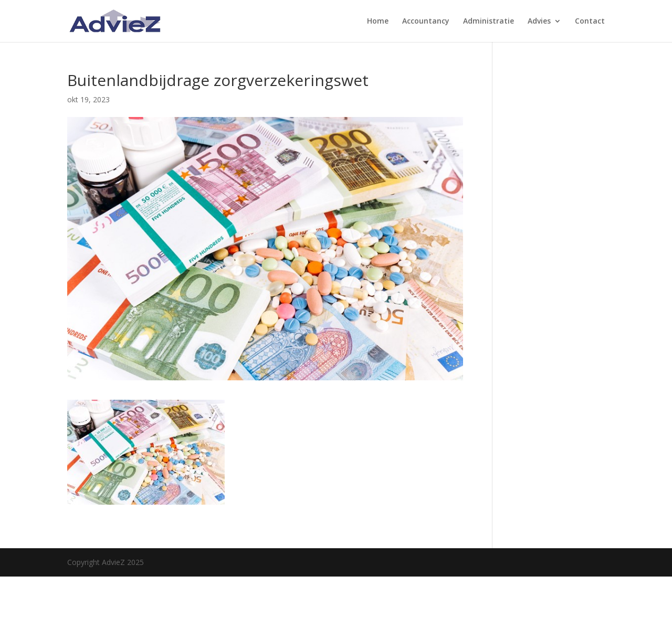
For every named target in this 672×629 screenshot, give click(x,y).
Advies (539, 22)
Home (378, 22)
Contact (590, 22)
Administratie (489, 22)
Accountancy (426, 22)
